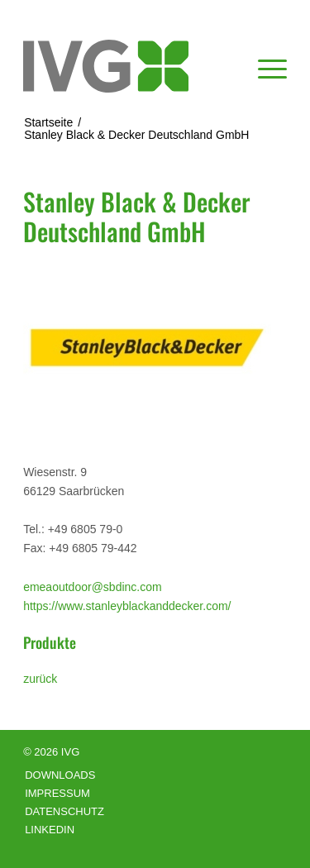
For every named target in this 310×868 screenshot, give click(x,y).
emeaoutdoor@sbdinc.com (93, 587)
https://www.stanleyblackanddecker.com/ (127, 606)
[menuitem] (264, 66)
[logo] (129, 66)
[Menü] (264, 66)
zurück (40, 679)
